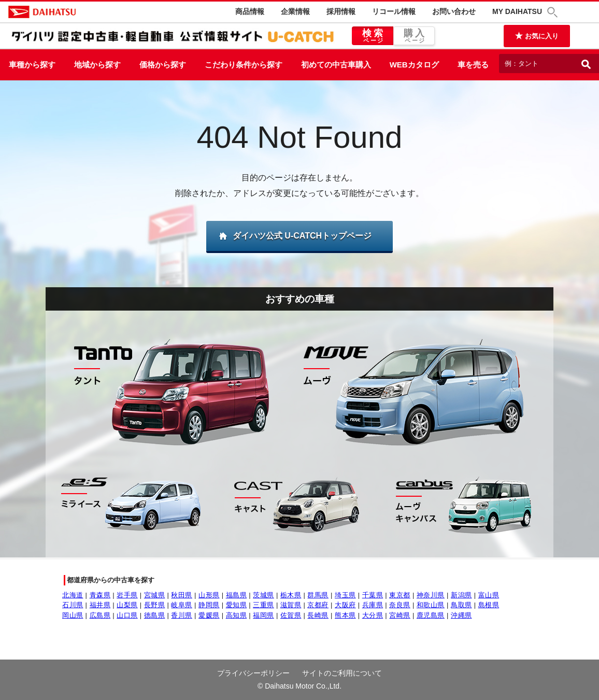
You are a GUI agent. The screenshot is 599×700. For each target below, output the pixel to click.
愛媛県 (209, 615)
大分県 (373, 615)
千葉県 (373, 595)
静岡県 (209, 605)
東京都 (400, 595)
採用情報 (341, 11)
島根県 (489, 605)
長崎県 (318, 615)
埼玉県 (345, 595)
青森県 (100, 595)
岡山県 (73, 615)
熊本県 (345, 615)
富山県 (489, 595)
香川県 (182, 615)
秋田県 (182, 595)
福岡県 (263, 615)
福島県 (237, 595)
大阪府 (345, 605)
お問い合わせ (454, 11)
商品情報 (250, 11)
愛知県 (237, 605)
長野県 (155, 605)
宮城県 (155, 595)
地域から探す (97, 65)
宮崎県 (400, 615)
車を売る (473, 65)
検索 (373, 36)
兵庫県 (373, 605)
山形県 (209, 595)
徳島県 (155, 615)
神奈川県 (431, 595)
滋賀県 (291, 605)
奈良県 (400, 605)
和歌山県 (431, 605)
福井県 (100, 605)
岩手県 (127, 595)
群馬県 (318, 595)
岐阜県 (182, 605)
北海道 (73, 595)
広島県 (100, 615)
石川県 (73, 605)
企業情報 (295, 11)
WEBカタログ (414, 65)
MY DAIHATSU (517, 11)
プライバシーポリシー (253, 673)
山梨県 (127, 605)
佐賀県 (291, 615)
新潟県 (461, 595)
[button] (554, 12)
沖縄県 (461, 615)
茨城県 (263, 595)
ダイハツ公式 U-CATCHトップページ (302, 236)
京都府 (318, 605)
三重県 (263, 605)
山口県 (127, 615)
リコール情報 (394, 11)
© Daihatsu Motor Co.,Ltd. (299, 686)
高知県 (237, 615)
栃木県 (291, 595)
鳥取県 (461, 605)
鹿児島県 (431, 615)
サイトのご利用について (342, 673)
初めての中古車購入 (336, 65)
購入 (414, 36)
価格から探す (163, 65)
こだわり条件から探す (244, 65)
